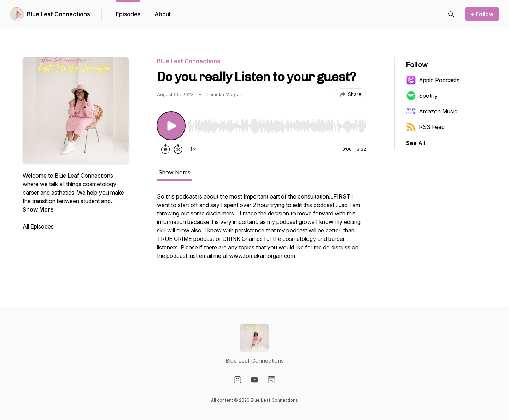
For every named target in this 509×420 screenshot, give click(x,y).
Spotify (422, 96)
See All (416, 143)
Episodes (128, 14)
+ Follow (482, 14)
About (163, 14)
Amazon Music (432, 111)
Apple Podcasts (433, 80)
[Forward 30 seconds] (178, 149)
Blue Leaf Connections (58, 14)
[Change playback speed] (193, 149)
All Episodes (38, 226)
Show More (38, 209)
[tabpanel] (262, 230)
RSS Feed (425, 127)
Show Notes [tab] (174, 172)
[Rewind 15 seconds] (165, 149)
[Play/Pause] (171, 126)
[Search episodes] (451, 14)
